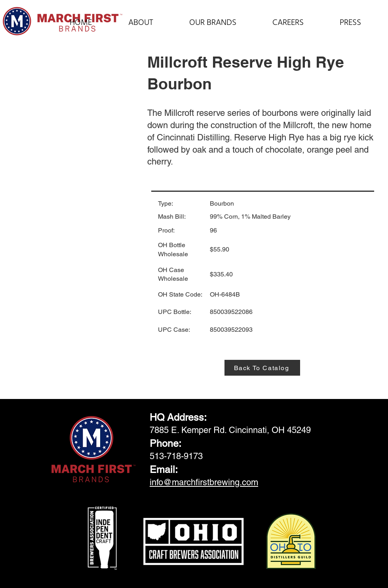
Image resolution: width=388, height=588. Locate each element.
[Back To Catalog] (262, 368)
